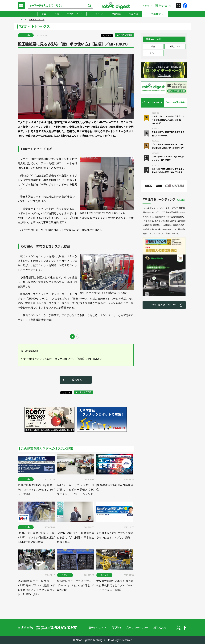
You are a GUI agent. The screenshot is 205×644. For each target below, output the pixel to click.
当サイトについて (98, 627)
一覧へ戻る (76, 380)
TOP (20, 19)
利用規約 (116, 627)
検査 (153, 46)
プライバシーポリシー (137, 627)
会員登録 (133, 14)
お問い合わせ (165, 6)
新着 (44, 14)
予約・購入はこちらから (164, 305)
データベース (97, 14)
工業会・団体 (175, 46)
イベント (153, 53)
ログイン (147, 6)
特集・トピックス (37, 19)
